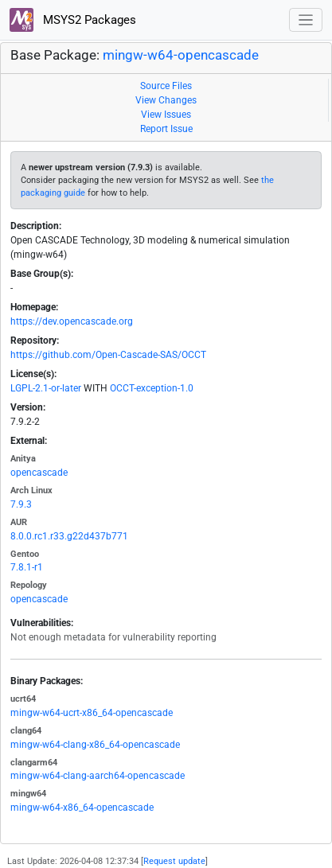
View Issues (166, 115)
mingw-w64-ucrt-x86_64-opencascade (92, 713)
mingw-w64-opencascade (181, 55)
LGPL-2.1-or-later (46, 388)
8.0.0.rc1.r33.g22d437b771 (69, 536)
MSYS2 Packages (73, 20)
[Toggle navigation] (306, 20)
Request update (174, 861)
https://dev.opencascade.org (72, 321)
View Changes (166, 100)
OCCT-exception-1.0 (152, 388)
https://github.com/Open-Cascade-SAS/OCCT (108, 355)
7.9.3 (21, 504)
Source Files (166, 86)
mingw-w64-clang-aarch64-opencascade (98, 776)
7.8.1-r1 (27, 567)
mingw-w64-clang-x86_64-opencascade (95, 745)
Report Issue (166, 129)
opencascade (39, 473)
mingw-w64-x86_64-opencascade (82, 808)
